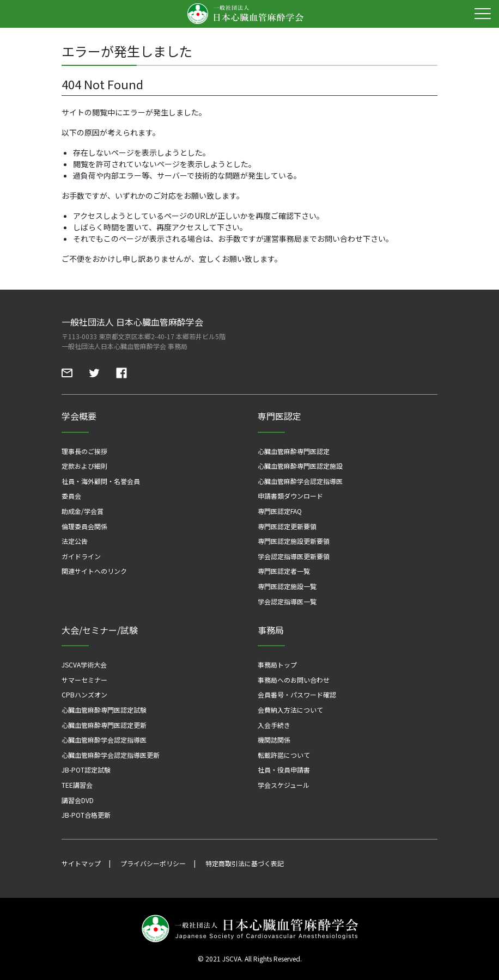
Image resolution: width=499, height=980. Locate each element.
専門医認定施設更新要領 (294, 541)
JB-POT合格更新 (86, 815)
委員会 (71, 496)
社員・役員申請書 (284, 770)
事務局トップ (277, 664)
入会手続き (274, 725)
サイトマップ (81, 863)
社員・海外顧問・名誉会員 (101, 481)
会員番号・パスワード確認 (297, 694)
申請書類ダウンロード (290, 496)
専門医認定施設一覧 (287, 586)
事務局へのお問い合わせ (294, 680)
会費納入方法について (290, 710)
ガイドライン (81, 556)
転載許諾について (284, 755)
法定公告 (75, 541)
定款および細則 (84, 466)
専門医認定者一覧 (284, 571)
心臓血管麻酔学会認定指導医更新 (111, 755)
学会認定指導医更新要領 (294, 556)
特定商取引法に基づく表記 (245, 863)
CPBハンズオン (84, 694)
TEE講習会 (77, 785)
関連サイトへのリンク (94, 571)
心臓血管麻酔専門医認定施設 (300, 466)
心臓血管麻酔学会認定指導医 (300, 481)
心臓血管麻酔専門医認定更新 (104, 725)
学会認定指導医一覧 (287, 601)
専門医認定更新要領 (287, 526)
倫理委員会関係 (84, 526)
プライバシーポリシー (153, 863)
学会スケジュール (284, 785)
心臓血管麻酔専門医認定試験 (104, 710)
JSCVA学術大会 (84, 664)
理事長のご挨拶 (84, 451)
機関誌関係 (274, 740)
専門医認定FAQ (280, 511)
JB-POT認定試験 (86, 770)
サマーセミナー (84, 680)
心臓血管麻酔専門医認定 (294, 451)
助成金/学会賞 (83, 511)
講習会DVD (78, 800)
